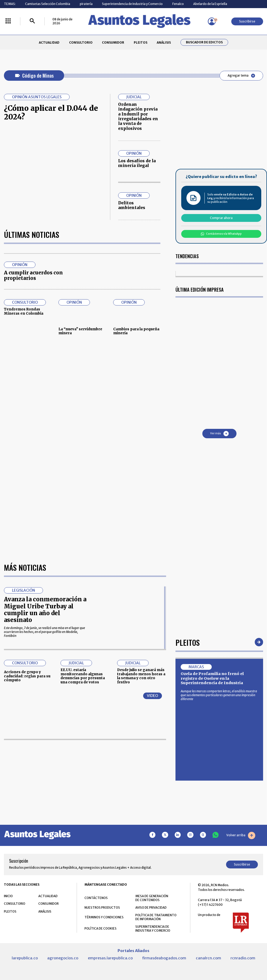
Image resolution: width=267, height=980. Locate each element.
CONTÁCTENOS (96, 898)
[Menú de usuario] (212, 21)
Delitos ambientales (132, 205)
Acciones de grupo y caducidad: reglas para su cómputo (27, 676)
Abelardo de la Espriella (210, 4)
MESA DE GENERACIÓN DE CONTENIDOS (152, 898)
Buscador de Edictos (204, 42)
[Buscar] (32, 21)
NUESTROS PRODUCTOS (102, 907)
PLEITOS (141, 42)
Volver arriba (241, 835)
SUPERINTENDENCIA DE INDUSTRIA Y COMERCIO (153, 929)
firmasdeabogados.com (164, 958)
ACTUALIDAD (49, 42)
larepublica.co (25, 958)
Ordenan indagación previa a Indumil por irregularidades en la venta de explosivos (138, 116)
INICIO (8, 896)
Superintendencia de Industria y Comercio (132, 4)
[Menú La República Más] (8, 21)
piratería (86, 4)
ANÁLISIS (164, 42)
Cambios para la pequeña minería (136, 331)
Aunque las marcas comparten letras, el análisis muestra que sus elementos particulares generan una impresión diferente (219, 695)
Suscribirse (247, 21)
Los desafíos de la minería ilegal (137, 163)
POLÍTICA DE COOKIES (101, 928)
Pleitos (188, 642)
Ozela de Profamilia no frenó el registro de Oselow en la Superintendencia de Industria (212, 678)
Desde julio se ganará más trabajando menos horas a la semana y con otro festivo (141, 676)
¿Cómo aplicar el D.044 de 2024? (51, 113)
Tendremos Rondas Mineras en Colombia (24, 311)
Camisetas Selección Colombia (48, 4)
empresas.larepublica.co (110, 958)
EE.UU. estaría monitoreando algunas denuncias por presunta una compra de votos (83, 676)
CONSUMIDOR (113, 42)
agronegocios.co (63, 958)
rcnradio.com (243, 958)
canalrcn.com (208, 958)
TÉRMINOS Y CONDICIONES (104, 917)
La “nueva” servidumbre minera (80, 331)
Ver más (219, 434)
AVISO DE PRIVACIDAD (151, 907)
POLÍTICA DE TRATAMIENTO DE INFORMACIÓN (156, 917)
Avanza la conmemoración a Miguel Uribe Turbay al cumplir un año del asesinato (45, 610)
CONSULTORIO (81, 42)
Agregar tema (241, 76)
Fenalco (178, 4)
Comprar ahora (221, 218)
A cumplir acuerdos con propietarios (33, 276)
